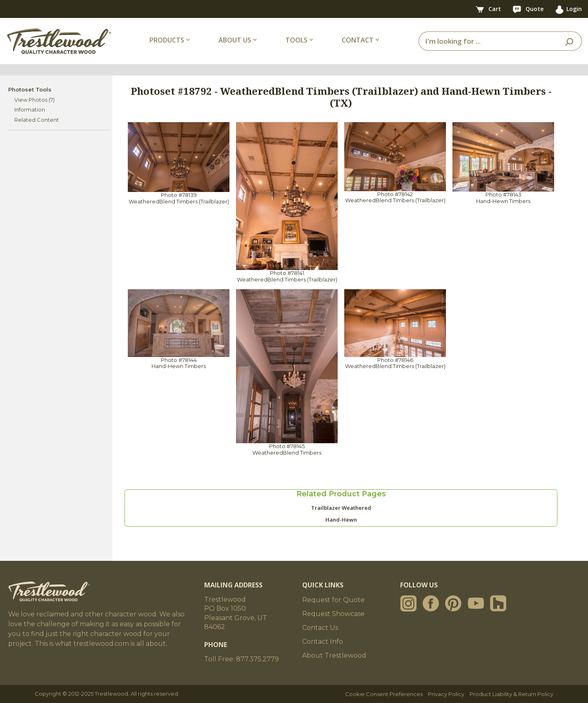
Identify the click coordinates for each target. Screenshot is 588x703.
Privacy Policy (446, 694)
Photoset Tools (30, 89)
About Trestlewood (334, 655)
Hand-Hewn (341, 520)
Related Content (37, 120)
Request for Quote (333, 600)
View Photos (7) (35, 100)
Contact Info (323, 642)
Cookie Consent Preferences (384, 694)
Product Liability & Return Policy (511, 694)
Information (30, 109)
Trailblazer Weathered (341, 508)
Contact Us (320, 628)
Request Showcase (333, 614)
